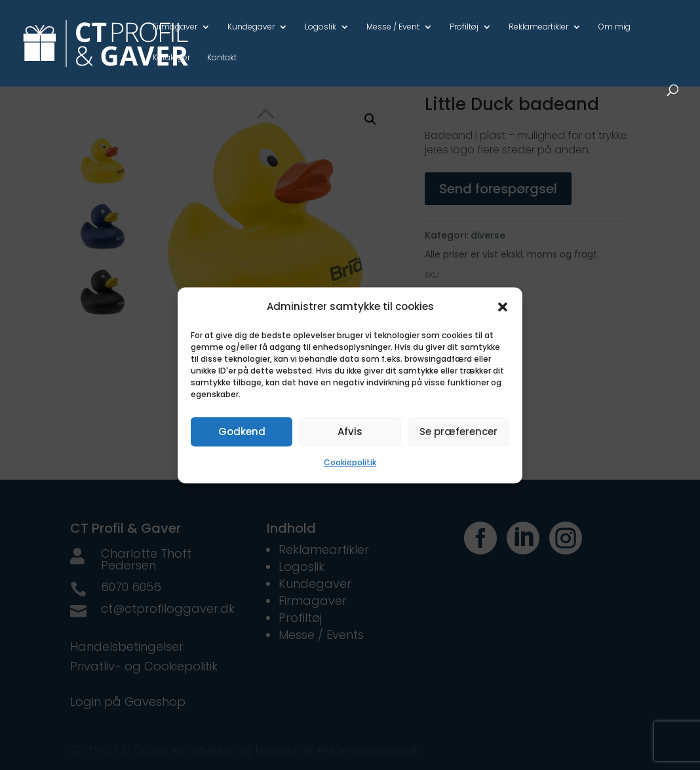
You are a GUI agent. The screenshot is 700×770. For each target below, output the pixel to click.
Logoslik (321, 28)
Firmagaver (175, 28)
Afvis (350, 432)
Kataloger (171, 58)
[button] (503, 307)
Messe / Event (393, 28)
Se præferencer (458, 432)
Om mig (614, 28)
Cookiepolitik (350, 463)
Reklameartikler (538, 28)
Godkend (242, 432)
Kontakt (222, 58)
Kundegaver (251, 28)
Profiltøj (464, 28)
